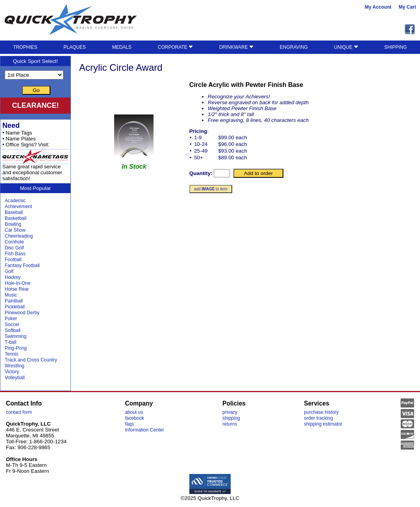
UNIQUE (346, 47)
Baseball (14, 212)
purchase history (321, 412)
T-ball (10, 342)
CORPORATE (175, 47)
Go (36, 90)
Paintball (14, 301)
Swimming (16, 336)
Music (11, 295)
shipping (231, 418)
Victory (12, 372)
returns (230, 424)
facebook (134, 418)
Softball (13, 330)
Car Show (15, 230)
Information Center (144, 430)
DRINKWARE (236, 47)
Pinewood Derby (22, 313)
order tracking (318, 418)
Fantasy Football (22, 265)
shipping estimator (323, 424)
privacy (230, 412)
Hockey (13, 277)
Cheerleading (19, 236)
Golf (9, 271)
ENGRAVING (294, 47)
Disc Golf (14, 248)
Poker (11, 319)
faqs (129, 424)
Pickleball (15, 307)
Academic (15, 201)
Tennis (12, 354)
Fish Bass (15, 254)
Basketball (16, 218)
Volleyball (15, 378)
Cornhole (14, 242)
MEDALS (122, 47)
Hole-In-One (18, 283)
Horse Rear (17, 289)
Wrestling (15, 366)
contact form (19, 412)
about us (134, 412)
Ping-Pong (16, 348)
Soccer (12, 324)
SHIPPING (395, 47)
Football (13, 260)
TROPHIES (25, 47)
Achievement (18, 206)
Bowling (13, 224)
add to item (211, 189)
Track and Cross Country (31, 360)
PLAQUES (75, 47)
